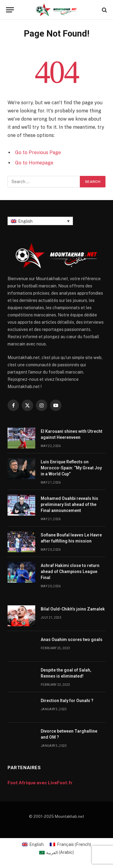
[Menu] (10, 10)
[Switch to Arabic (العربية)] (57, 852)
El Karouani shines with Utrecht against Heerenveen (72, 434)
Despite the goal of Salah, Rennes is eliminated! (66, 673)
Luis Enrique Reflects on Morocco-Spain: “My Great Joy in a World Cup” (71, 468)
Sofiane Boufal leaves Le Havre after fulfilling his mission (71, 538)
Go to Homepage (34, 163)
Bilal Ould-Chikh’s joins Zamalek (73, 609)
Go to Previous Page (38, 152)
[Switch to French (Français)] (70, 844)
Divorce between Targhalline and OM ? (69, 734)
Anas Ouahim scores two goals (72, 640)
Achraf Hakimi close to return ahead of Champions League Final (70, 572)
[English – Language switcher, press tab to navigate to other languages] (40, 221)
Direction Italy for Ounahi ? (67, 701)
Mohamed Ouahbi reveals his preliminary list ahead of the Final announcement (69, 504)
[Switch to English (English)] (33, 844)
